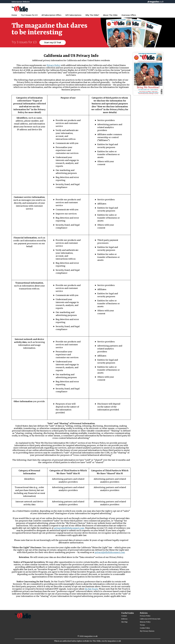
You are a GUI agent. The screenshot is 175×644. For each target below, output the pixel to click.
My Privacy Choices (147, 631)
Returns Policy (145, 622)
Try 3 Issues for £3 (29, 15)
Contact (124, 616)
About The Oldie (110, 15)
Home (14, 15)
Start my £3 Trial (53, 42)
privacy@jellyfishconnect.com (69, 528)
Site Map (124, 622)
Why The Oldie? (92, 15)
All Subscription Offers (51, 15)
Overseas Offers (129, 15)
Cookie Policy (145, 628)
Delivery (124, 619)
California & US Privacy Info (150, 619)
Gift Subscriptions (73, 15)
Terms (142, 625)
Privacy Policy (54, 65)
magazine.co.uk (91, 636)
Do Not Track (91, 589)
